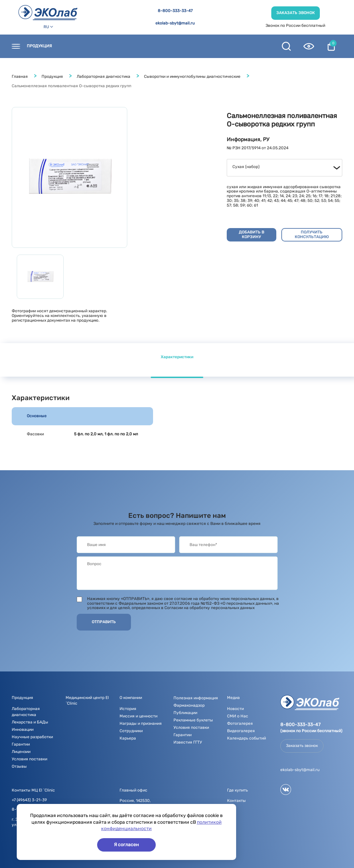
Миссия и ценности (138, 716)
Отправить (104, 622)
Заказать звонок (296, 13)
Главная (20, 76)
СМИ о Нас (238, 716)
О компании (184, 46)
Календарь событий (246, 738)
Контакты (76, 46)
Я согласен (126, 845)
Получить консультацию (312, 234)
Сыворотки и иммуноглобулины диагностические (192, 76)
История (128, 709)
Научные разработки (32, 737)
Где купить (113, 46)
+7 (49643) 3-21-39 (29, 800)
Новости (148, 46)
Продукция (39, 46)
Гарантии (21, 744)
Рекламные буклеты (193, 720)
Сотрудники (131, 731)
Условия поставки (29, 759)
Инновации (23, 729)
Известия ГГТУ (188, 742)
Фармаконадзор (189, 705)
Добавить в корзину (252, 234)
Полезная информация (196, 698)
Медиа (218, 46)
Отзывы (19, 766)
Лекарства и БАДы (30, 722)
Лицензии (21, 752)
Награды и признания (141, 723)
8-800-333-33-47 (175, 11)
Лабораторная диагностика (103, 76)
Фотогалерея (240, 723)
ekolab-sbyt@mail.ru (175, 23)
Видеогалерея (241, 731)
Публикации (185, 713)
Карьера (128, 738)
